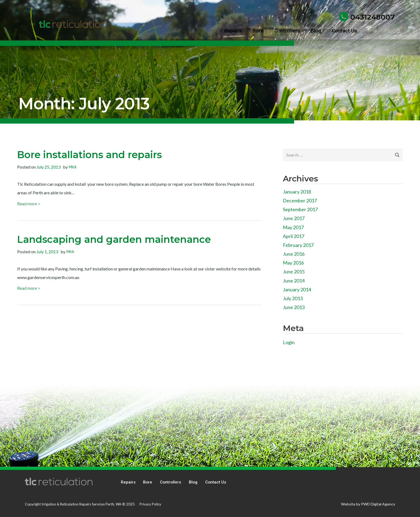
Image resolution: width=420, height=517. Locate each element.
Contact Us (216, 482)
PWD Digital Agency (378, 504)
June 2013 (294, 307)
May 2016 (293, 263)
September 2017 (300, 209)
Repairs (128, 482)
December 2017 (300, 200)
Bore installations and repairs (89, 155)
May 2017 (293, 227)
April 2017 (294, 236)
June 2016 (294, 254)
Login (289, 342)
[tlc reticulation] (73, 24)
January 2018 (297, 192)
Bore (148, 482)
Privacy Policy (150, 504)
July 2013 (293, 298)
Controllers (170, 482)
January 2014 (297, 289)
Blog (193, 482)
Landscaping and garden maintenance (114, 239)
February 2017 (298, 245)
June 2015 (294, 271)
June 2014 (294, 281)
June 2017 (294, 218)
